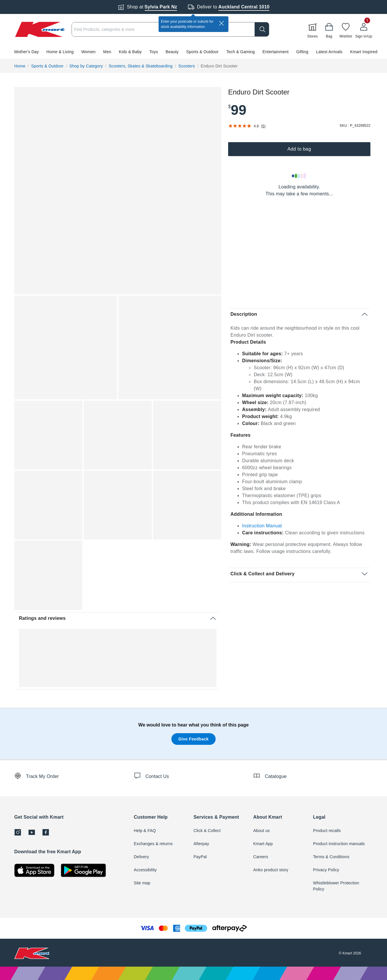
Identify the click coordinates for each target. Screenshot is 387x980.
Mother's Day (26, 52)
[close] (221, 23)
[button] (193, 52)
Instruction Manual (262, 526)
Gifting (302, 52)
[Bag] (329, 29)
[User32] (364, 29)
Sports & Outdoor (202, 52)
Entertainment (276, 52)
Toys (154, 52)
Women (88, 52)
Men (107, 52)
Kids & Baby (130, 52)
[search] (262, 29)
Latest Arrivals (329, 52)
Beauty (172, 52)
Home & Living (60, 52)
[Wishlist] (346, 29)
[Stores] (313, 29)
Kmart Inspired (364, 52)
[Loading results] (299, 176)
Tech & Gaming (241, 52)
